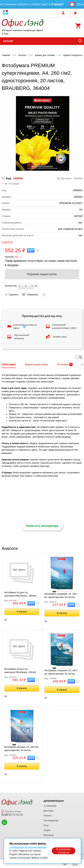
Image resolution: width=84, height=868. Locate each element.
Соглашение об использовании (28, 847)
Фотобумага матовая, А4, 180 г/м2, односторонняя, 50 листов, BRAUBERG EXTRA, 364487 (22, 749)
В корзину (22, 612)
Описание (9, 364)
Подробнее (7, 242)
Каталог (8, 41)
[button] (5, 13)
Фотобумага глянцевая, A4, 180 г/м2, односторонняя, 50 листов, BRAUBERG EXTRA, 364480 (61, 672)
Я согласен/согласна (64, 851)
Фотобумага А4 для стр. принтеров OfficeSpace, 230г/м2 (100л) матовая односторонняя (20, 671)
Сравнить (12, 295)
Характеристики (36, 364)
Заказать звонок (11, 811)
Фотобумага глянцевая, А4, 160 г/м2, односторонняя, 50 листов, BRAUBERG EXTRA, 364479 (61, 596)
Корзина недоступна (42, 274)
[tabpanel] (62, 574)
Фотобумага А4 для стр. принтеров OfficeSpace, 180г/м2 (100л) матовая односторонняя (20, 594)
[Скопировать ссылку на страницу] (44, 295)
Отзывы (63, 364)
